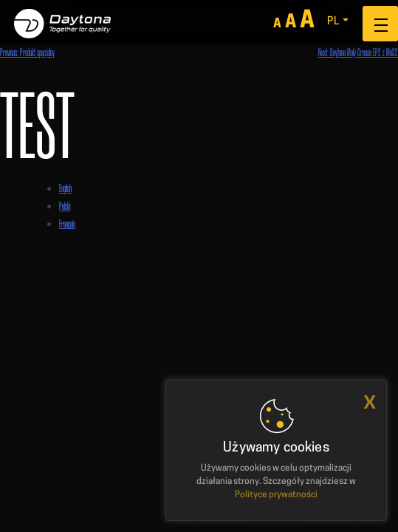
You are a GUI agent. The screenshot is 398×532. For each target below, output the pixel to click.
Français (67, 224)
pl (333, 22)
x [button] (370, 402)
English (65, 188)
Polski (65, 206)
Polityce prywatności (276, 495)
